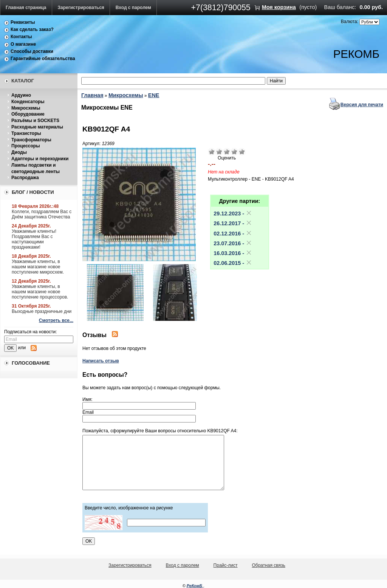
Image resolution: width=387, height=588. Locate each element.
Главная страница (26, 8)
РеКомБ (195, 586)
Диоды (19, 152)
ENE (154, 95)
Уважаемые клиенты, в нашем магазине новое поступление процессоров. (40, 292)
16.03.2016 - (233, 253)
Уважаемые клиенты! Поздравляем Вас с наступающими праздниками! (34, 239)
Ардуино (21, 95)
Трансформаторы (31, 140)
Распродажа (25, 178)
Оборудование (28, 114)
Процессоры (26, 146)
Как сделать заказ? (32, 29)
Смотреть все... (56, 320)
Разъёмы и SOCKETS (35, 121)
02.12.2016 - (233, 234)
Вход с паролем (133, 8)
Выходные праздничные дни (42, 311)
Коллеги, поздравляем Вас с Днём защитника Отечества (42, 214)
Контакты (21, 37)
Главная (92, 95)
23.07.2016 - (233, 243)
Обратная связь (268, 565)
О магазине (23, 44)
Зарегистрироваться (81, 8)
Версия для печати (362, 105)
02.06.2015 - (233, 263)
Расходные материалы (37, 127)
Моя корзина (279, 7)
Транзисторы (26, 133)
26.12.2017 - (233, 223)
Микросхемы (26, 108)
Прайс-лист (226, 565)
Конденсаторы (28, 102)
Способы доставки (32, 51)
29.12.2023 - (233, 214)
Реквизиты (23, 22)
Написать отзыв (101, 361)
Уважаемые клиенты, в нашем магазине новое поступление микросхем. (38, 267)
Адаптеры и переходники (40, 159)
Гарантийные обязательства (43, 59)
